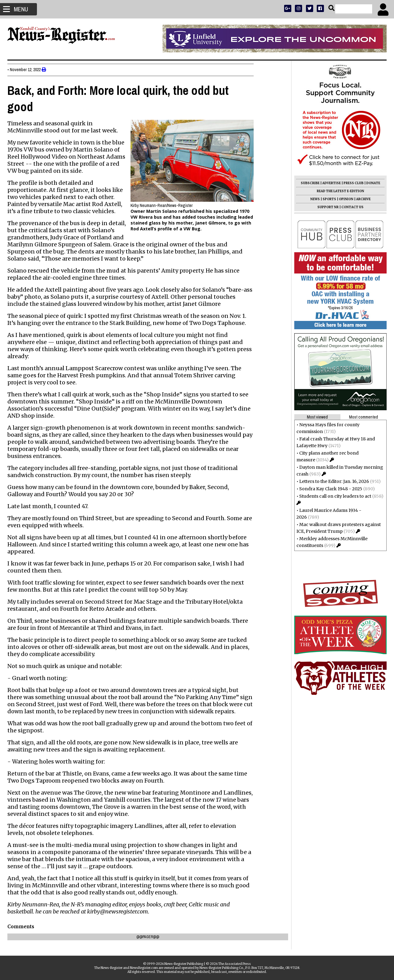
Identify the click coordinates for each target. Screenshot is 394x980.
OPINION (344, 199)
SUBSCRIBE (308, 183)
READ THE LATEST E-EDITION (339, 191)
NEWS (313, 199)
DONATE (371, 183)
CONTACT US (351, 207)
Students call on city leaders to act (333, 496)
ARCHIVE (362, 199)
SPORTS (328, 199)
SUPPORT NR (326, 207)
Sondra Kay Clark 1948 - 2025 (329, 489)
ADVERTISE (330, 183)
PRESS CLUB (352, 183)
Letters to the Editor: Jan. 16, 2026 (332, 481)
